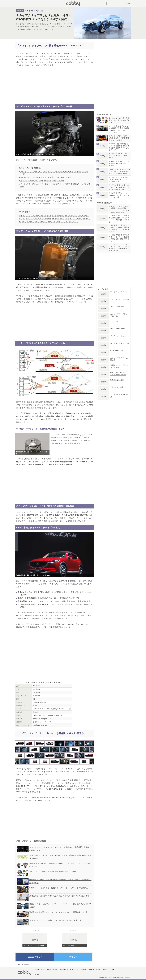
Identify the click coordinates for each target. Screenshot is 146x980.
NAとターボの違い (117, 351)
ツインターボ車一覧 (118, 329)
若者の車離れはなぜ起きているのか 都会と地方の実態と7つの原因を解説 (59, 896)
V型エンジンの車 (117, 387)
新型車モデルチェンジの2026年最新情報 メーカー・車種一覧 (118, 179)
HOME (37, 975)
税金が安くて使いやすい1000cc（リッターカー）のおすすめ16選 (119, 195)
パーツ (98, 970)
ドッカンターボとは (118, 336)
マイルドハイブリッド (119, 292)
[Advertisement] (55, 85)
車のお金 (91, 970)
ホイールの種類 (69, 945)
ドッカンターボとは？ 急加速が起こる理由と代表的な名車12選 (55, 920)
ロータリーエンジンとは (120, 343)
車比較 (55, 970)
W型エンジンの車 (117, 380)
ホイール (105, 970)
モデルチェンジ (40, 970)
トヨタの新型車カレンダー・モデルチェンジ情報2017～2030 (118, 156)
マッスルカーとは (117, 307)
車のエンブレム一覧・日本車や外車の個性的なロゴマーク (53, 872)
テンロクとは (115, 321)
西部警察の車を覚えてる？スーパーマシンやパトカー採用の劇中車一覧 (59, 912)
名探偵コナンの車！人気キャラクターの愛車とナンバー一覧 (119, 164)
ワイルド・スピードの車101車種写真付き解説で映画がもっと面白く (119, 138)
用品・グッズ (74, 970)
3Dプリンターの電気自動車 (34, 945)
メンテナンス (64, 970)
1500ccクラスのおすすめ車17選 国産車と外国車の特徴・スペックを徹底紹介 (119, 171)
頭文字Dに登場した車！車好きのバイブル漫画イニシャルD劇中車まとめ (119, 187)
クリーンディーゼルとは (120, 299)
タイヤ (112, 970)
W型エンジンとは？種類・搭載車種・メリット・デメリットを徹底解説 (59, 888)
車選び (49, 970)
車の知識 (20, 11)
